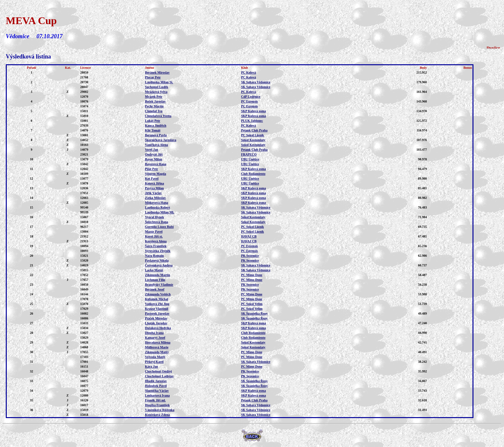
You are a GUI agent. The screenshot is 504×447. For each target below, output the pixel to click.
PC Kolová (248, 72)
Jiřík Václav (153, 193)
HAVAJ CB (249, 236)
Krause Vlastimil (157, 309)
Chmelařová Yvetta (158, 116)
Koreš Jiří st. (154, 236)
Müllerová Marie (157, 347)
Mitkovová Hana (157, 203)
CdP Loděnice (251, 97)
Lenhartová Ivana (157, 395)
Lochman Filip (155, 280)
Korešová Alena (156, 241)
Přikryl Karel (154, 362)
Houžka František (157, 405)
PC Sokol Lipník (252, 135)
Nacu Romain (154, 256)
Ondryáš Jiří (154, 154)
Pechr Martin (154, 106)
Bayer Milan (153, 159)
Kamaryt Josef (155, 338)
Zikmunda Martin (157, 275)
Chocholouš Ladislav (159, 376)
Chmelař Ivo (154, 111)
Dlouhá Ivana (154, 333)
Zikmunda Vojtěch (158, 294)
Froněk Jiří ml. (155, 400)
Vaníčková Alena (157, 145)
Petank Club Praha (254, 130)
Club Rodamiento (253, 174)
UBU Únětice (250, 159)
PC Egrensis (249, 101)
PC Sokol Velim (252, 304)
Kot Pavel (152, 179)
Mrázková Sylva (156, 92)
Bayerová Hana (156, 164)
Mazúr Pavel (154, 232)
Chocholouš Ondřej (158, 371)
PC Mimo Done (252, 275)
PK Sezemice (250, 256)
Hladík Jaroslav (156, 381)
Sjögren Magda (156, 174)
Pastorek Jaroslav (157, 313)
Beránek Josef (155, 289)
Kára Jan (151, 367)
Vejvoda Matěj (155, 357)
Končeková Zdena (157, 415)
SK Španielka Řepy (254, 313)
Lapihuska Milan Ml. (160, 212)
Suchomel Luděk (157, 87)
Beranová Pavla (156, 135)
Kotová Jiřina (154, 183)
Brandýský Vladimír (159, 285)
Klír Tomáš (153, 130)
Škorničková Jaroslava (161, 140)
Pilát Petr (152, 169)
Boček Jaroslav (155, 101)
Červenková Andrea (159, 265)
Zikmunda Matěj (157, 352)
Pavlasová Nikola (157, 260)
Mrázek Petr (154, 97)
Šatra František (156, 246)
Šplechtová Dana (157, 222)
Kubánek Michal (157, 299)
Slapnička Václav (157, 391)
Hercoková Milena (158, 342)
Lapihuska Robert (157, 207)
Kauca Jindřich (156, 125)
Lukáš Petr (153, 121)
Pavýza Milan (154, 188)
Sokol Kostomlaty (253, 140)
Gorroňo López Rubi (159, 227)
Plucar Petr (153, 77)
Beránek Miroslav (157, 72)
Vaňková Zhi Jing (157, 304)
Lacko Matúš (154, 270)
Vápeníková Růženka (160, 410)
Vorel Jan (152, 150)
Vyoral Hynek (154, 217)
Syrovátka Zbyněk (158, 251)
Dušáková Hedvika (158, 328)
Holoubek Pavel (156, 386)
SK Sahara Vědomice (256, 82)
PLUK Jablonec (252, 121)
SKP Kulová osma (253, 111)
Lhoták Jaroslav (156, 323)
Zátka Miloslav (155, 198)
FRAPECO (249, 154)
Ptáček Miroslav (156, 318)
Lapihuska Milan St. (159, 82)
